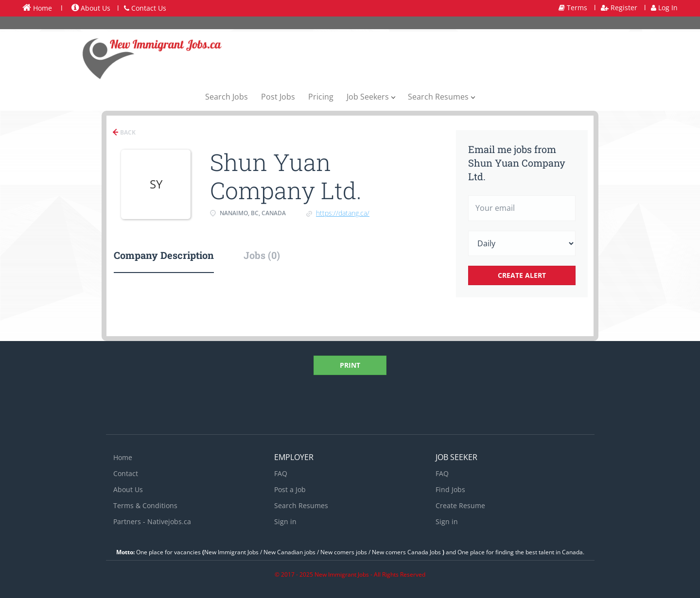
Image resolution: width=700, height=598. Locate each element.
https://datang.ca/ (343, 213)
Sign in (285, 521)
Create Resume (460, 505)
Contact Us (145, 8)
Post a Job (290, 489)
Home (37, 8)
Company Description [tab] (164, 255)
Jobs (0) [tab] (262, 255)
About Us (91, 8)
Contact (126, 473)
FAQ (281, 473)
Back (127, 132)
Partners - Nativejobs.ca (152, 521)
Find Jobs (450, 489)
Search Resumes (301, 505)
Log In (664, 8)
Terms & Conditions (145, 505)
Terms (573, 8)
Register (619, 8)
